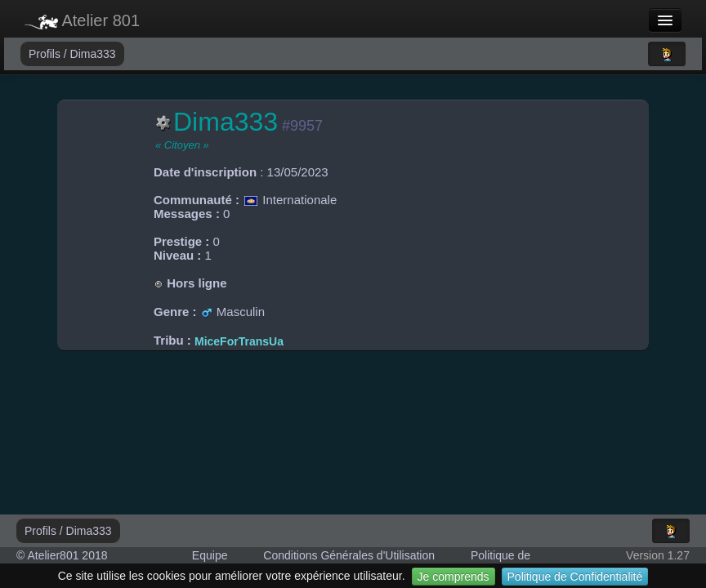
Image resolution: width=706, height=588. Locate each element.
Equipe (210, 555)
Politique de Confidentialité (575, 577)
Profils (46, 54)
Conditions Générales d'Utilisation (349, 555)
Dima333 (93, 54)
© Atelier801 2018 (62, 555)
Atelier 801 (82, 20)
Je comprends (454, 577)
